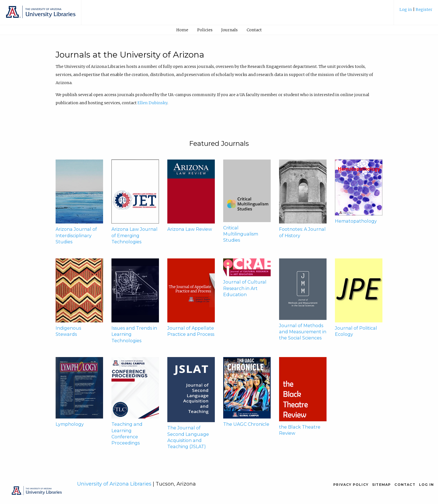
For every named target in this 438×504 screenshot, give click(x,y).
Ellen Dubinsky (152, 103)
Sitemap (381, 485)
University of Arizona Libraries (114, 484)
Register (424, 9)
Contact (254, 30)
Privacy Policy (351, 485)
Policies (205, 30)
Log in (406, 9)
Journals (229, 30)
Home (182, 30)
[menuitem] (416, 12)
